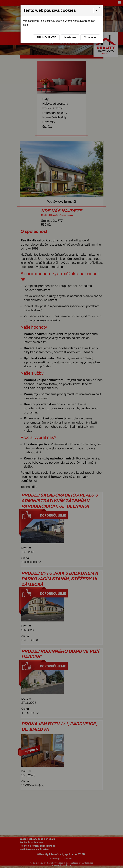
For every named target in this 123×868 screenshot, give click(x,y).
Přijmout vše (46, 37)
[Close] (97, 10)
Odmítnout (90, 37)
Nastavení (70, 37)
